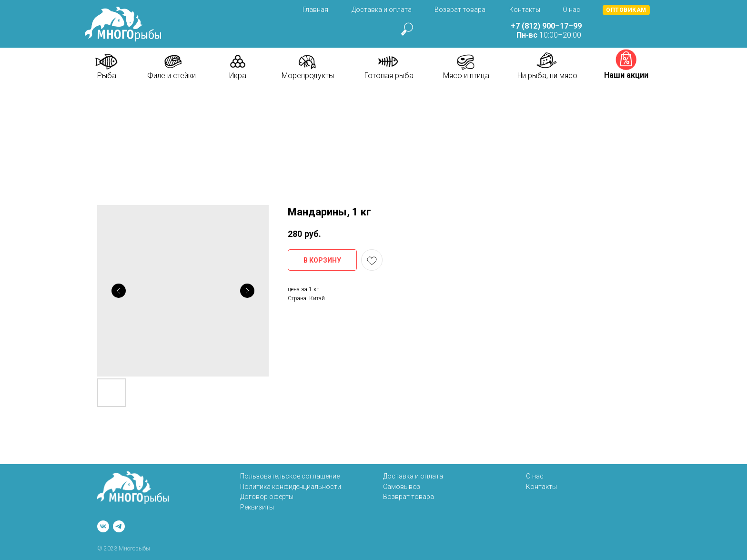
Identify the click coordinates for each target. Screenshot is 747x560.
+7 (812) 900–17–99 (546, 26)
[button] (626, 10)
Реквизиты (257, 507)
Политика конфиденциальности (291, 487)
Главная (315, 10)
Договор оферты (267, 497)
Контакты (525, 10)
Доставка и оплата (382, 10)
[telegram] (119, 526)
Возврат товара (460, 10)
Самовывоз (402, 487)
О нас (571, 10)
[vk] (103, 526)
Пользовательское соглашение (290, 476)
